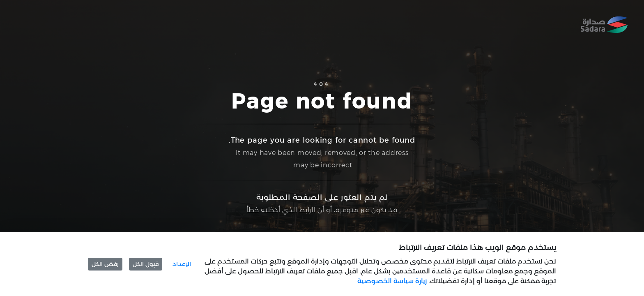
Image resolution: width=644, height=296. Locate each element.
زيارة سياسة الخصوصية (392, 281)
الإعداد (182, 264)
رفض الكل (105, 264)
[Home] (604, 25)
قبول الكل (146, 264)
